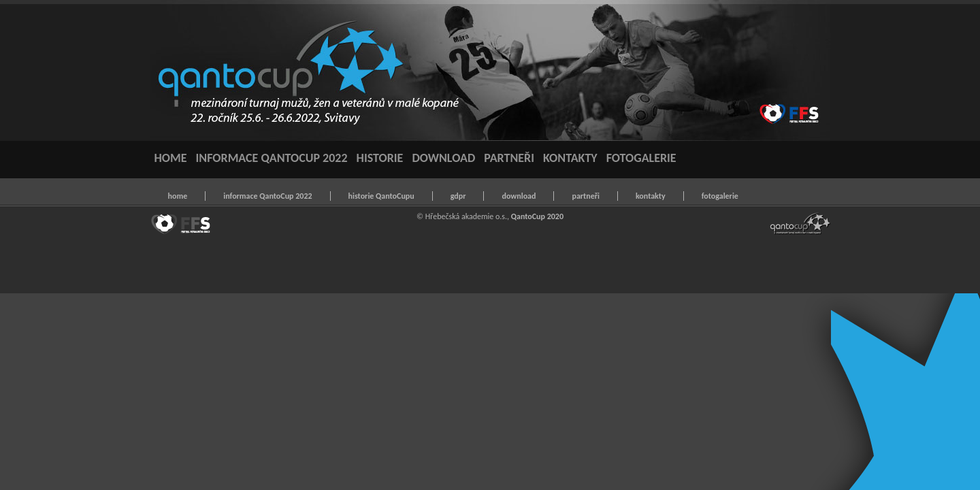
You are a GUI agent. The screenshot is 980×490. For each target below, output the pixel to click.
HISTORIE (380, 158)
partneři (585, 196)
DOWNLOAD (443, 158)
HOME (171, 158)
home (178, 196)
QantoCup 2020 (537, 216)
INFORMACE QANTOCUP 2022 (272, 158)
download (519, 196)
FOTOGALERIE (641, 158)
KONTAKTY (570, 158)
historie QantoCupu (381, 196)
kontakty (651, 196)
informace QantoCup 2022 (267, 196)
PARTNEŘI (509, 158)
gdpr (458, 196)
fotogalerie (720, 196)
